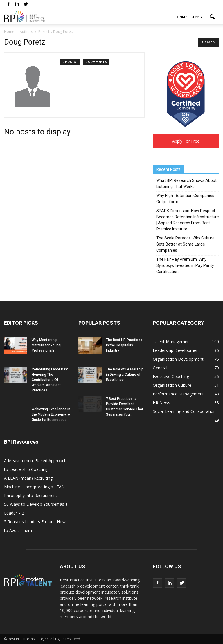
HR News (161, 403)
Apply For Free (186, 141)
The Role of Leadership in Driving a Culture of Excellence (125, 375)
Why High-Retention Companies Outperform (185, 199)
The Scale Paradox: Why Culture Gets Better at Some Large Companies (185, 244)
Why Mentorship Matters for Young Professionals (46, 345)
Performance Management (178, 394)
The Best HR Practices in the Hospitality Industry (124, 345)
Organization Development (178, 359)
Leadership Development (176, 350)
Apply (197, 17)
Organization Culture (172, 385)
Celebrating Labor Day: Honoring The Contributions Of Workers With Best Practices (50, 380)
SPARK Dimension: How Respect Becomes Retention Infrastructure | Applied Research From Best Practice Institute (188, 220)
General (160, 368)
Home (182, 17)
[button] (212, 17)
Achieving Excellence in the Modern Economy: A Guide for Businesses (51, 414)
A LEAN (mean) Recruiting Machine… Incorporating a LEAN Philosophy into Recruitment (34, 487)
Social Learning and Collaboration (184, 411)
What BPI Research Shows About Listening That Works (186, 183)
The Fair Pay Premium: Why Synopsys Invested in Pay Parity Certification (185, 265)
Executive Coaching (171, 376)
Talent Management (172, 341)
